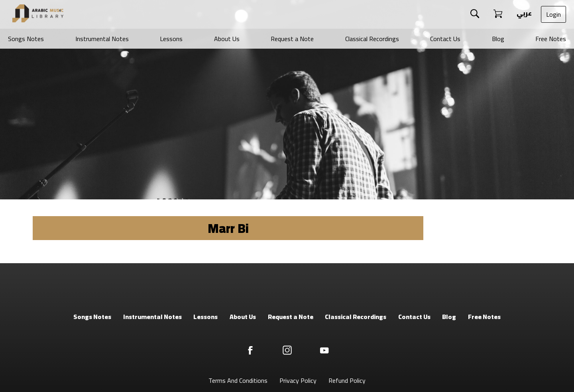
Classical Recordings (372, 39)
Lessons (171, 39)
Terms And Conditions (238, 380)
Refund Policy (347, 380)
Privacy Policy (298, 380)
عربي (524, 13)
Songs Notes (26, 39)
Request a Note (292, 39)
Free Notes (551, 39)
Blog (498, 39)
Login (553, 14)
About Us (227, 39)
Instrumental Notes (102, 39)
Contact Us (445, 39)
